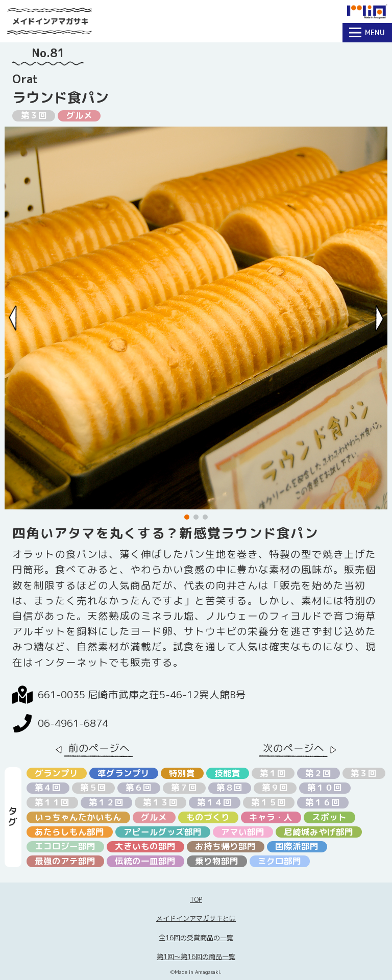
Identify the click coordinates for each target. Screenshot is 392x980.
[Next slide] (379, 318)
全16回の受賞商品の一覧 (196, 938)
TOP (196, 899)
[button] (187, 517)
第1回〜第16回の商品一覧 (196, 957)
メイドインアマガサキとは (196, 918)
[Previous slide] (13, 318)
